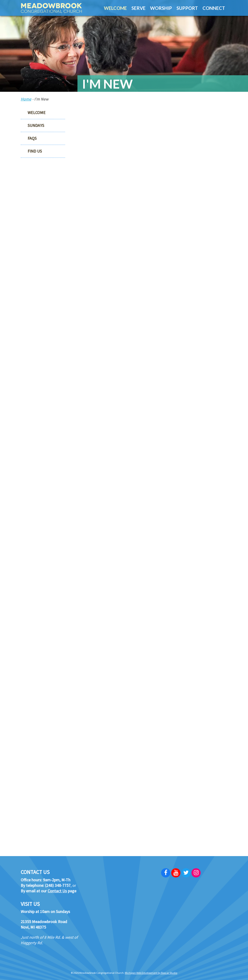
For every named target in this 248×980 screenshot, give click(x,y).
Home (26, 99)
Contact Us (57, 891)
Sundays (36, 125)
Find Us (35, 151)
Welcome (37, 113)
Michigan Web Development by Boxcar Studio (151, 973)
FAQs (32, 138)
